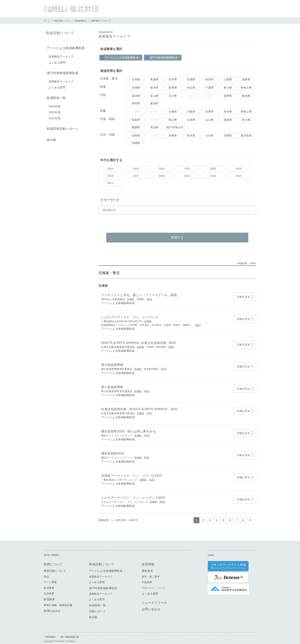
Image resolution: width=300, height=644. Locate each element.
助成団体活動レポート (62, 126)
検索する (177, 233)
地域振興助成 (83, 21)
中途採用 (147, 578)
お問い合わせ (151, 605)
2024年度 (55, 104)
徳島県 (228, 120)
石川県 (173, 96)
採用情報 (148, 560)
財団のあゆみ (52, 607)
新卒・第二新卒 (151, 572)
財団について (53, 560)
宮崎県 (228, 136)
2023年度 (55, 110)
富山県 (154, 96)
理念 (46, 572)
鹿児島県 (246, 136)
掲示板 (51, 136)
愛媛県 (136, 127)
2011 (110, 183)
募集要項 (147, 566)
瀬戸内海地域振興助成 (162, 58)
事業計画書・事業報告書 (58, 601)
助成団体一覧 (55, 96)
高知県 (154, 127)
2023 (136, 169)
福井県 (191, 96)
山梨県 (210, 96)
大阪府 (191, 112)
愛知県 (154, 103)
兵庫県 (210, 112)
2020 (213, 169)
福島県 (246, 79)
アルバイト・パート (153, 584)
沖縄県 (136, 143)
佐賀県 (154, 136)
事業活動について (55, 566)
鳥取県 (136, 120)
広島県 (191, 120)
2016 (162, 176)
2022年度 (55, 116)
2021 (187, 169)
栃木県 (154, 88)
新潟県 (136, 96)
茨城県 (136, 88)
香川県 (246, 120)
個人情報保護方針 (70, 632)
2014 (213, 176)
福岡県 (136, 136)
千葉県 (210, 88)
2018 (110, 176)
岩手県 (173, 79)
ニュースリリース (154, 598)
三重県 (136, 112)
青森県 (154, 79)
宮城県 (191, 79)
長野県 (228, 96)
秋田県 (210, 79)
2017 (136, 176)
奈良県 (228, 112)
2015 (187, 176)
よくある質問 (57, 62)
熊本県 (191, 136)
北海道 (136, 79)
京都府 (173, 112)
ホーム (47, 21)
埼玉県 (191, 88)
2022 (162, 169)
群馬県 (173, 88)
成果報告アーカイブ (61, 56)
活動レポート (97, 607)
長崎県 (173, 136)
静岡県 (136, 103)
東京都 (228, 88)
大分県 (210, 136)
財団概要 (49, 595)
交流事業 (49, 589)
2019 (239, 169)
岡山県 (173, 120)
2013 (239, 176)
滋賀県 (154, 112)
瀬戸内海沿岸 (175, 127)
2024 (110, 169)
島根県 (154, 120)
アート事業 (50, 578)
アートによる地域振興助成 (120, 58)
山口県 (210, 120)
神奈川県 (246, 88)
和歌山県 (246, 112)
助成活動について (64, 21)
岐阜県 (246, 96)
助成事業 (49, 584)
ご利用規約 (50, 632)
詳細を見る (244, 292)
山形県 (228, 79)
